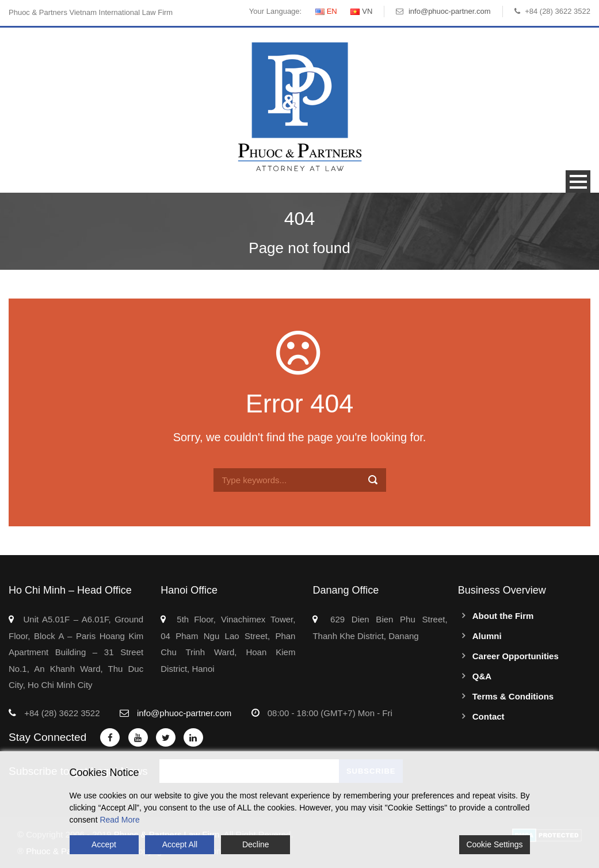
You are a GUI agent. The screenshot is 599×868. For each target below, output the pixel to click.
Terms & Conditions (513, 696)
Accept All (180, 844)
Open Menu (578, 181)
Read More (119, 820)
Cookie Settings (494, 844)
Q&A (482, 676)
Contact (489, 716)
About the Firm (503, 616)
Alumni (487, 636)
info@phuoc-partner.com (450, 11)
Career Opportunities (516, 656)
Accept (104, 844)
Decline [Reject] (256, 844)
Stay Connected (47, 737)
